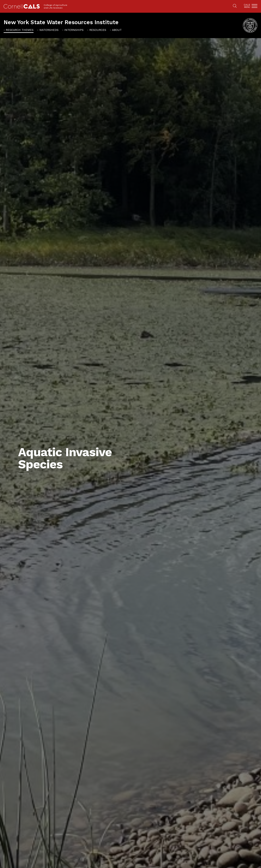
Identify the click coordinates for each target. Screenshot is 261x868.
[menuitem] (19, 30)
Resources (98, 30)
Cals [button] (247, 6)
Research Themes (20, 30)
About (117, 30)
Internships (74, 30)
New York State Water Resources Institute (61, 22)
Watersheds (49, 30)
